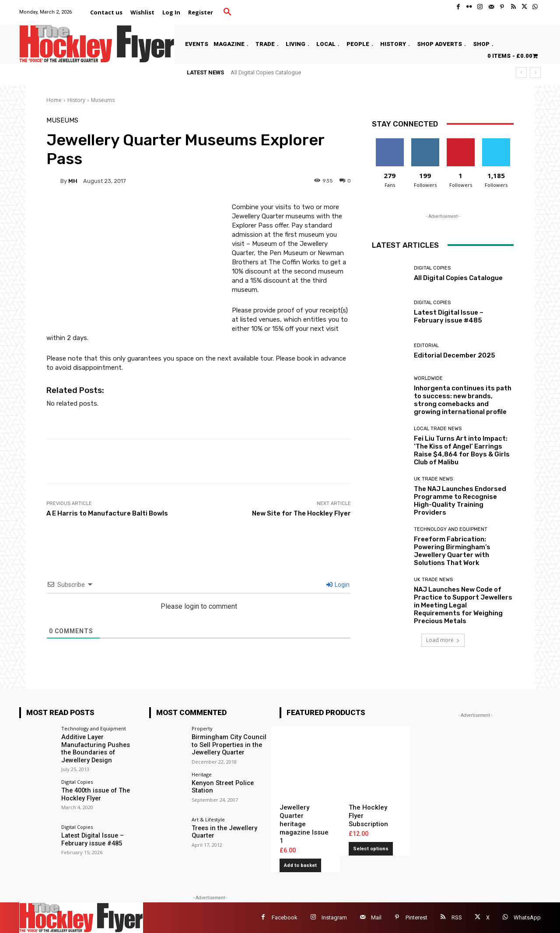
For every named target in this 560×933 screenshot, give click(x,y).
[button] (227, 12)
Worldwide (428, 378)
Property (202, 728)
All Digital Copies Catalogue (266, 72)
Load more (443, 640)
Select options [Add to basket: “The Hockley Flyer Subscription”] (371, 849)
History (76, 100)
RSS (457, 917)
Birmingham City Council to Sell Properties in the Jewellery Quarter (231, 744)
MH (73, 181)
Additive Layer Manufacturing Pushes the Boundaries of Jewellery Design (99, 748)
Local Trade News (438, 429)
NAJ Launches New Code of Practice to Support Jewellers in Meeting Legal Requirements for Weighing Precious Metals (463, 605)
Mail (376, 917)
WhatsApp (527, 917)
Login (338, 585)
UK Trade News (433, 479)
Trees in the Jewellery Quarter (223, 831)
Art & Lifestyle (208, 819)
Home (54, 100)
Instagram (334, 917)
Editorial (426, 345)
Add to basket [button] (300, 865)
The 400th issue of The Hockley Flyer (93, 793)
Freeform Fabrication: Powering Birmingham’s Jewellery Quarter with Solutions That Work (452, 551)
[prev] (521, 72)
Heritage (202, 773)
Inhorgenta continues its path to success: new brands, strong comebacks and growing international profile (463, 400)
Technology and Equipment (451, 529)
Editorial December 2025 (455, 355)
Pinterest (416, 917)
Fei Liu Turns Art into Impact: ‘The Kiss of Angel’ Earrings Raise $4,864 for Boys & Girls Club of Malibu (462, 450)
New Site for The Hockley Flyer (301, 513)
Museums (103, 100)
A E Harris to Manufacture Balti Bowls (107, 513)
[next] (535, 72)
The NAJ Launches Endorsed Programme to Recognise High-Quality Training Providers (460, 501)
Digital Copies (432, 268)
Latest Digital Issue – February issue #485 (449, 316)
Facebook (285, 917)
